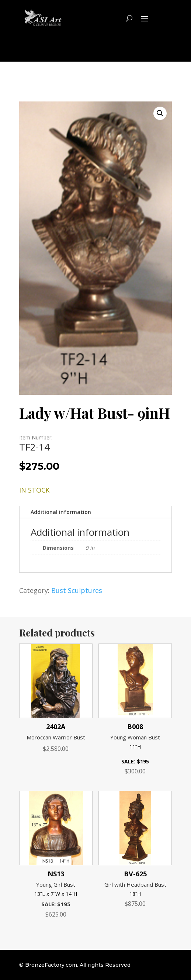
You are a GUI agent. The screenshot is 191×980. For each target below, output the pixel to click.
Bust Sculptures (77, 590)
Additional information (61, 512)
